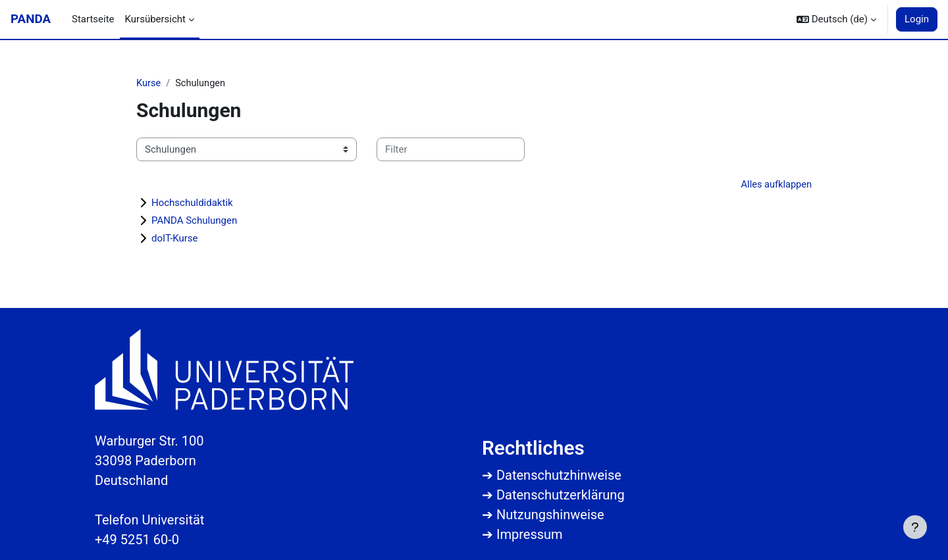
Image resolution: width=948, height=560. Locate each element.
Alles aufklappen (775, 186)
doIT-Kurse (175, 240)
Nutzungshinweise (550, 515)
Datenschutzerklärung (561, 495)
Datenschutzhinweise (559, 475)
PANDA (31, 19)
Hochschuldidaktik (192, 204)
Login (917, 19)
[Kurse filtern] (451, 150)
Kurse (149, 84)
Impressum (530, 534)
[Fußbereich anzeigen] (915, 527)
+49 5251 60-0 (137, 540)
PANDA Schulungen (194, 222)
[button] (836, 19)
